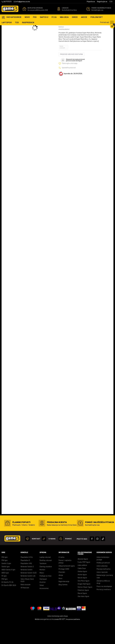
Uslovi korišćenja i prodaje (103, 580)
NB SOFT (62, 640)
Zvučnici (43, 603)
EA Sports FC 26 (7, 603)
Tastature (43, 585)
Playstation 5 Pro (27, 579)
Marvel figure (82, 615)
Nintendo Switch (26, 591)
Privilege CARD (64, 590)
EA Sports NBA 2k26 (9, 607)
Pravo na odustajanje (104, 608)
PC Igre (4, 597)
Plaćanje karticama (103, 590)
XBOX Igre (5, 594)
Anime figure (82, 596)
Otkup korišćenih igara (67, 587)
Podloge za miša (45, 597)
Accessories (44, 610)
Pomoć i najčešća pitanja (65, 583)
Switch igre (6, 588)
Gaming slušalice (46, 588)
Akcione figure (83, 580)
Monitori (42, 591)
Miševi (42, 594)
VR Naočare (25, 609)
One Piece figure (84, 602)
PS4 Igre (5, 582)
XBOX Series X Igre (8, 591)
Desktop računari (46, 582)
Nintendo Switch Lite (28, 597)
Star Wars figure (83, 618)
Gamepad (43, 600)
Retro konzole (26, 606)
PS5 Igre (5, 579)
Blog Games (63, 606)
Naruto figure (82, 599)
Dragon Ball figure (84, 605)
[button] (107, 22)
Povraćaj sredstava (104, 611)
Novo (60, 600)
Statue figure (82, 593)
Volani (42, 607)
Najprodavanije (64, 603)
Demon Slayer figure (85, 608)
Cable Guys (82, 590)
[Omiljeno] (111, 2)
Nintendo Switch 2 (27, 588)
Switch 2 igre (6, 585)
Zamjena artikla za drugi (103, 603)
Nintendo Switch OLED (29, 594)
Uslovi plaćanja (102, 587)
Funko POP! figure (84, 583)
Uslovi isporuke (102, 593)
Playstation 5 (25, 582)
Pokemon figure (83, 611)
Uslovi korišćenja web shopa (58, 637)
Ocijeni (64, 38)
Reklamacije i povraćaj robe (105, 598)
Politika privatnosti (103, 584)
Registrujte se (102, 2)
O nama (61, 579)
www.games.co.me (47, 640)
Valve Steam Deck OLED (27, 602)
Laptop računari (45, 579)
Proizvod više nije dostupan (71, 76)
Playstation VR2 (26, 585)
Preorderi (62, 593)
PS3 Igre (5, 600)
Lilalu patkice (82, 587)
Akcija (61, 597)
